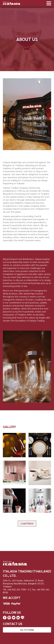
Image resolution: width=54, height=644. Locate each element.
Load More (27, 524)
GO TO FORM (27, 630)
